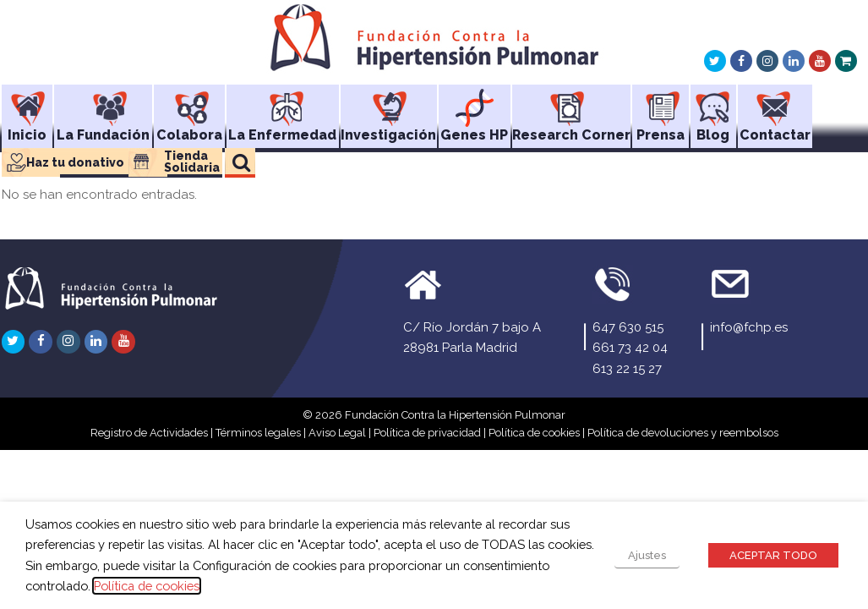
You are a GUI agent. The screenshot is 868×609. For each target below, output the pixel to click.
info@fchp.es (749, 327)
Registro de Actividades (149, 433)
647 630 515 (628, 327)
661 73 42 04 (630, 348)
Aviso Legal (337, 433)
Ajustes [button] (647, 555)
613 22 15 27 (627, 369)
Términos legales (258, 433)
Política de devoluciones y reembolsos (683, 433)
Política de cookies (534, 433)
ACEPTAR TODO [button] (773, 555)
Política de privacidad (427, 433)
